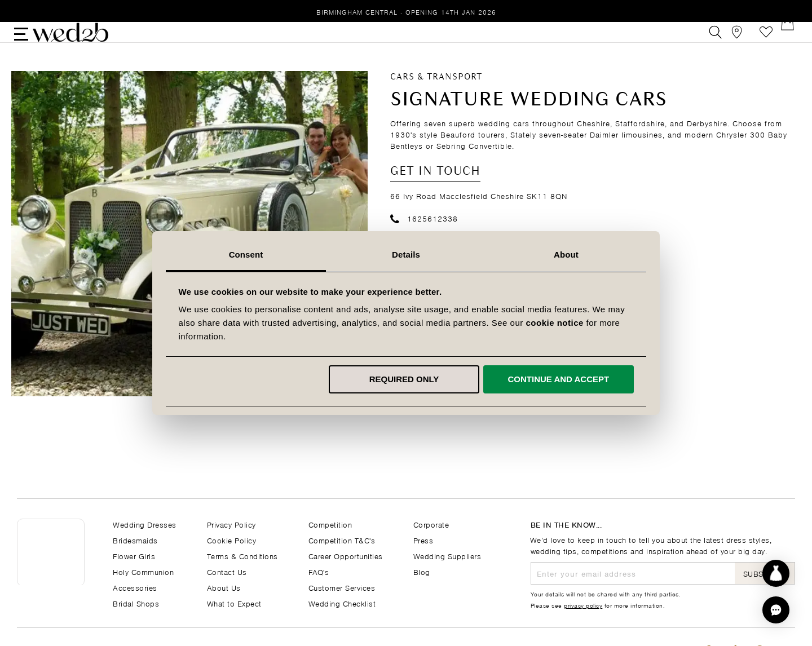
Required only (404, 379)
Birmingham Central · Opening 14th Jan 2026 (406, 12)
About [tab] (566, 255)
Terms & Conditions (242, 556)
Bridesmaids (135, 540)
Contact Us (227, 571)
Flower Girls (134, 556)
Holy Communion (143, 571)
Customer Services (342, 587)
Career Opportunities (346, 556)
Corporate (431, 524)
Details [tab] (406, 255)
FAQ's (319, 571)
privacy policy (583, 605)
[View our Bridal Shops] (738, 41)
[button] (776, 610)
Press (423, 540)
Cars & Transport (436, 96)
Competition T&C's (342, 540)
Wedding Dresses (145, 524)
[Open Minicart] (789, 41)
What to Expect (234, 603)
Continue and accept (558, 379)
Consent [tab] (246, 255)
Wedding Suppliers (447, 556)
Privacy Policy (231, 524)
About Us (224, 587)
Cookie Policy (232, 540)
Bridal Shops (136, 603)
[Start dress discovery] (776, 573)
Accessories (135, 587)
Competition (330, 524)
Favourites (763, 41)
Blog (422, 571)
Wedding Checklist (342, 603)
